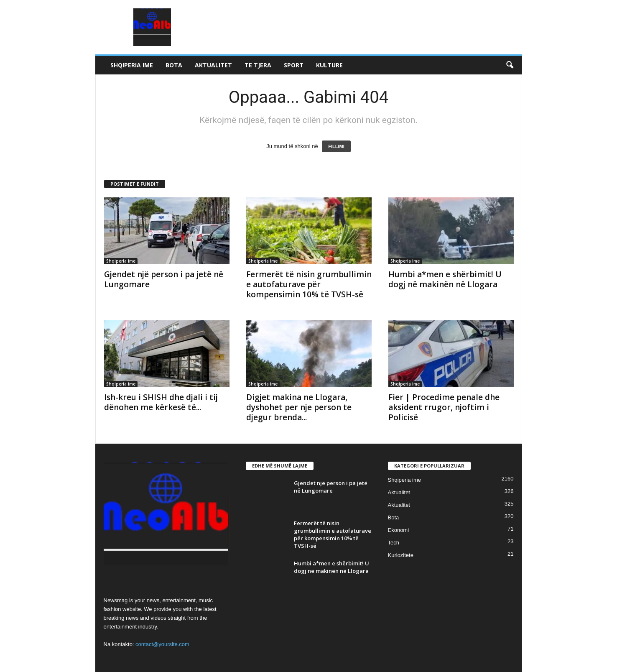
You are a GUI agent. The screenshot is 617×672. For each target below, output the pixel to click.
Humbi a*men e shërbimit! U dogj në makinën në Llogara (445, 279)
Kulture (329, 65)
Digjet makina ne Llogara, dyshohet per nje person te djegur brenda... (299, 407)
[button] (510, 65)
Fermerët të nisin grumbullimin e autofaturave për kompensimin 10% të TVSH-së (309, 284)
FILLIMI (336, 146)
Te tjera (258, 65)
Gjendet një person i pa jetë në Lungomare (164, 279)
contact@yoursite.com (162, 644)
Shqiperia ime (132, 65)
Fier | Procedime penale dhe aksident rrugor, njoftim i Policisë (444, 407)
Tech (394, 543)
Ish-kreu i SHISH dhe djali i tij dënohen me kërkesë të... (161, 402)
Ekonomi (399, 530)
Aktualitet (213, 65)
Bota (174, 65)
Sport (294, 65)
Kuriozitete (401, 555)
